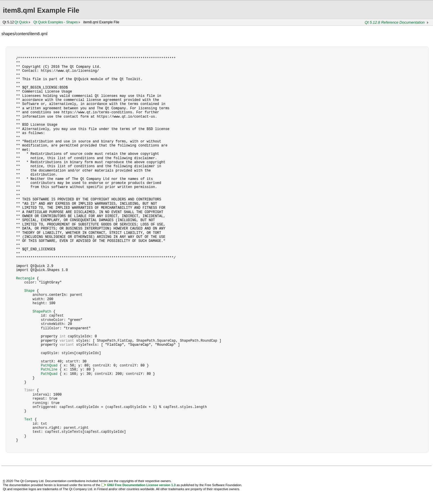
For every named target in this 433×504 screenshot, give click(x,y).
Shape (29, 291)
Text (28, 419)
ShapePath (42, 312)
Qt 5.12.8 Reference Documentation (395, 22)
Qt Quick (21, 22)
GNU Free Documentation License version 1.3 (141, 485)
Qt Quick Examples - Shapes (56, 22)
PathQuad (49, 365)
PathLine (49, 369)
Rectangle (25, 278)
